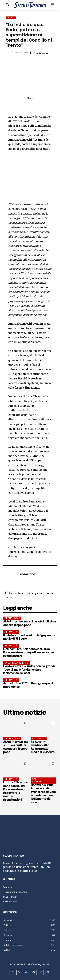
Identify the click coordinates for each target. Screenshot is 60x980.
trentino (50, 593)
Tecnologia (12, 618)
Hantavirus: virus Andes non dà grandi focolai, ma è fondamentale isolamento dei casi (29, 670)
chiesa (19, 593)
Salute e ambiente (16, 663)
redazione (42, 53)
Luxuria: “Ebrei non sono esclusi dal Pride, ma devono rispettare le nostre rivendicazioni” (28, 653)
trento (8, 597)
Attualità (11, 632)
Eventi (11, 18)
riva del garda (34, 593)
